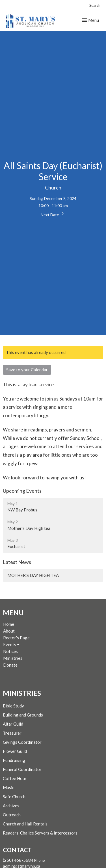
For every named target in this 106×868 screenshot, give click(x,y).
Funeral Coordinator (22, 769)
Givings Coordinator (22, 742)
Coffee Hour (15, 778)
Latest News (17, 562)
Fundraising (14, 760)
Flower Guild (15, 751)
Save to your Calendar (27, 370)
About (9, 631)
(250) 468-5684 (18, 860)
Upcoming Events (22, 491)
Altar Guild (13, 724)
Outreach (12, 815)
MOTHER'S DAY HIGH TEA (33, 575)
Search (95, 5)
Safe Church (14, 797)
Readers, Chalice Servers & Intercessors (40, 833)
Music (8, 787)
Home (9, 624)
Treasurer (12, 733)
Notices (10, 651)
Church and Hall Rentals (25, 824)
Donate (10, 665)
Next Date (53, 214)
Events (11, 644)
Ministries (13, 658)
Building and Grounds (23, 715)
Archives (11, 806)
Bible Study (13, 706)
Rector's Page (16, 638)
